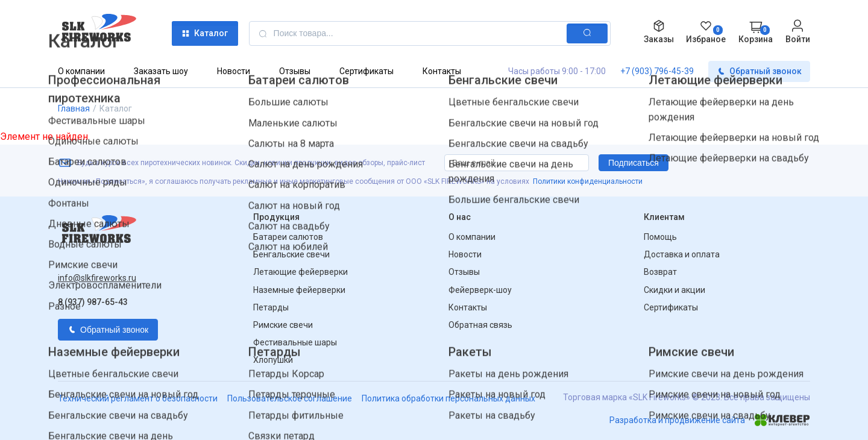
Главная (74, 108)
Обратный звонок (759, 71)
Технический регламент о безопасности (138, 398)
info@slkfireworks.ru (97, 278)
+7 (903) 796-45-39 (657, 71)
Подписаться (634, 163)
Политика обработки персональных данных (448, 398)
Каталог (205, 33)
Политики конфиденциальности (588, 181)
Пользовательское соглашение (290, 398)
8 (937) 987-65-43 (93, 302)
